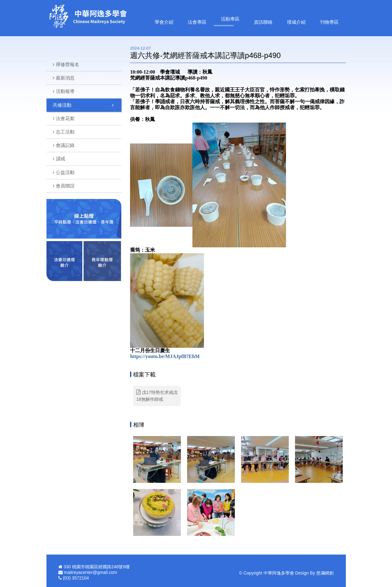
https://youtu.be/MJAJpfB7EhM (165, 356)
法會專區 (197, 22)
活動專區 (230, 19)
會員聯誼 (65, 186)
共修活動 (62, 105)
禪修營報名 (68, 64)
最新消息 (65, 78)
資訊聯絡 (263, 22)
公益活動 (65, 172)
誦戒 (60, 159)
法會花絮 (65, 118)
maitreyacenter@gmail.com (91, 572)
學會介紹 (164, 22)
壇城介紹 (296, 22)
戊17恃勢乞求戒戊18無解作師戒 (157, 396)
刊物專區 (329, 22)
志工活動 (65, 132)
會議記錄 (65, 145)
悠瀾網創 (325, 573)
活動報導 (65, 91)
